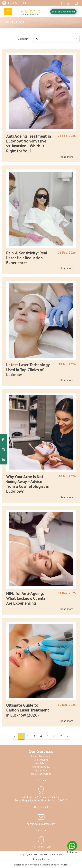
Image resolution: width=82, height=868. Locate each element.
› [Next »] (67, 736)
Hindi (27, 3)
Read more (67, 157)
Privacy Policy (41, 859)
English (13, 3)
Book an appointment (63, 12)
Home (10, 22)
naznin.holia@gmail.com (41, 824)
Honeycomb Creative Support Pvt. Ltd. (48, 865)
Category (23, 39)
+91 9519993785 (41, 847)
